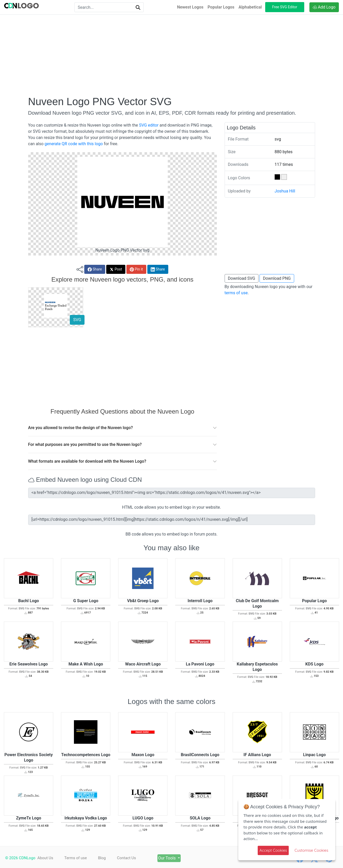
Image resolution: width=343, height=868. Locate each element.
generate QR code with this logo (74, 144)
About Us (45, 858)
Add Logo (324, 7)
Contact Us (131, 858)
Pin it (136, 269)
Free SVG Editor (285, 7)
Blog (105, 858)
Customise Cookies (311, 850)
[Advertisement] (172, 55)
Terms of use (77, 858)
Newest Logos (190, 7)
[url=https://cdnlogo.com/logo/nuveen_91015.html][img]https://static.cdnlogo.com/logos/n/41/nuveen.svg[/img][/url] (172, 520)
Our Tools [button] (174, 858)
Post (116, 269)
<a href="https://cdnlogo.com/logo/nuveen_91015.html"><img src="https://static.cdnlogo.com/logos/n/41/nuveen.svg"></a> (172, 493)
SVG (77, 320)
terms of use (236, 293)
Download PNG (277, 278)
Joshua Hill (285, 191)
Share (95, 269)
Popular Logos (221, 7)
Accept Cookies (273, 850)
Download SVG (242, 278)
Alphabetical (250, 7)
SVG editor (149, 125)
